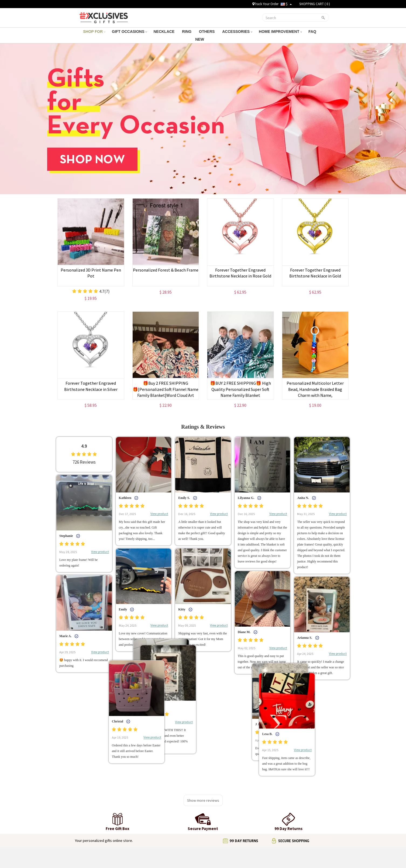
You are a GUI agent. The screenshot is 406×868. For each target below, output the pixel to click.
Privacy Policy (94, 816)
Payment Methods (180, 822)
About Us (90, 802)
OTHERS (207, 32)
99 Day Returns (177, 816)
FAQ (313, 32)
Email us (255, 802)
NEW (200, 39)
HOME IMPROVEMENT (280, 32)
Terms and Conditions (100, 809)
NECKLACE (164, 32)
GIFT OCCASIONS (129, 32)
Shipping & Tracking (181, 802)
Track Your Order (265, 4)
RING (187, 32)
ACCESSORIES (237, 32)
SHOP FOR (94, 32)
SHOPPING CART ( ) (315, 4)
